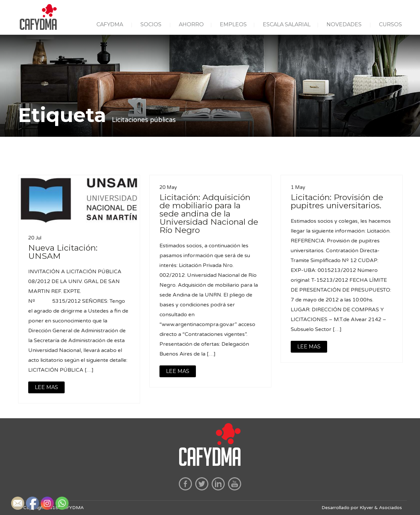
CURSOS (390, 24)
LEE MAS (46, 387)
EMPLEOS (233, 24)
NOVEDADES (344, 24)
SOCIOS (151, 24)
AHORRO (191, 24)
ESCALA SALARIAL (287, 24)
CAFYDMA (110, 24)
